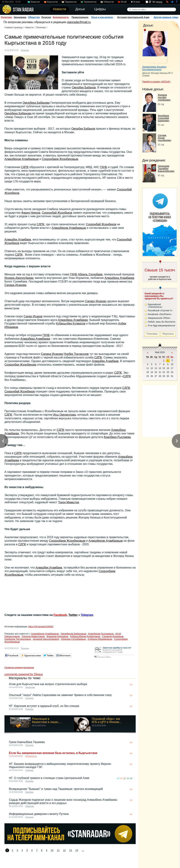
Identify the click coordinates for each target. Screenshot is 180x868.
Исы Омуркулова (65, 415)
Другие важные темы (166, 17)
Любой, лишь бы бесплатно (162, 322)
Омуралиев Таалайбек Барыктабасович (166, 169)
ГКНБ (103, 167)
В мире (137, 2)
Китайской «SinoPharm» (160, 314)
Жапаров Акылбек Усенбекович (164, 97)
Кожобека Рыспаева (117, 437)
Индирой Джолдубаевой (46, 639)
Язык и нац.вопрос (102, 17)
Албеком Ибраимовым (100, 639)
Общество (34, 17)
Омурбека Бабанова (36, 103)
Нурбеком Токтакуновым (18, 639)
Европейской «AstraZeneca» (155, 306)
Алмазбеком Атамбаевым (22, 159)
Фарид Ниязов (31, 213)
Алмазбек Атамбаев (18, 239)
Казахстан (35, 2)
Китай (124, 2)
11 (58, 850)
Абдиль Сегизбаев (90, 274)
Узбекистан (109, 2)
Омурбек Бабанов (84, 88)
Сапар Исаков (33, 316)
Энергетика (30, 687)
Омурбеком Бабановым (74, 634)
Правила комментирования (19, 667)
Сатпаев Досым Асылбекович (164, 138)
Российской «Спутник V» (160, 311)
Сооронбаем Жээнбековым (60, 159)
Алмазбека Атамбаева (119, 278)
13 (71, 850)
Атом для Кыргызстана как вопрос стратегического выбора (48, 684)
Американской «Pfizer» (159, 318)
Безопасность (61, 17)
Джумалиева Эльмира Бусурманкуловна (154, 68)
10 (52, 850)
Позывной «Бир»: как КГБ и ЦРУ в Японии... (107, 720)
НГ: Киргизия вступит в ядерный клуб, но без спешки (44, 706)
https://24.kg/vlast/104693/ (41, 627)
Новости (29, 28)
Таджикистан (71, 2)
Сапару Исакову (96, 301)
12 (64, 850)
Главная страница (13, 28)
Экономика (20, 17)
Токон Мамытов (68, 502)
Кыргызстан (53, 2)
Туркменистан (90, 2)
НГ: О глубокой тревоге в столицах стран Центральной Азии (49, 778)
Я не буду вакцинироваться (161, 326)
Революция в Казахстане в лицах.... (47, 720)
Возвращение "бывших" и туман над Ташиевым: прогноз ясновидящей (56, 789)
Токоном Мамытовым (33, 636)
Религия (46, 17)
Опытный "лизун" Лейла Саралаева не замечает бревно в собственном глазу (60, 695)
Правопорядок (80, 17)
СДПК (25, 167)
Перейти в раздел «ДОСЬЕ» (156, 82)
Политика (6, 17)
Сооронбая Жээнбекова (20, 365)
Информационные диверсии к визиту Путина (39, 814)
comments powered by (24, 674)
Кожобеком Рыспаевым (101, 634)
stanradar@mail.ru (79, 22)
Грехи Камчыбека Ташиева (27, 742)
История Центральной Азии (133, 17)
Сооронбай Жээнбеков (57, 213)
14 (77, 850)
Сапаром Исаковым (113, 636)
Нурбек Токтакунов (76, 354)
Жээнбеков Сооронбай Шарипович (164, 118)
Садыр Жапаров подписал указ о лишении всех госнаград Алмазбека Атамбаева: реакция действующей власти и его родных (63, 801)
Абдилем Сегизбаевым (73, 639)
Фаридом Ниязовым (57, 636)
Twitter (73, 615)
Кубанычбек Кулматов (71, 324)
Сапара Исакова (15, 285)
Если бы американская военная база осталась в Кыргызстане (53, 753)
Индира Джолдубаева (19, 278)
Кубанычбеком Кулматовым (85, 636)
